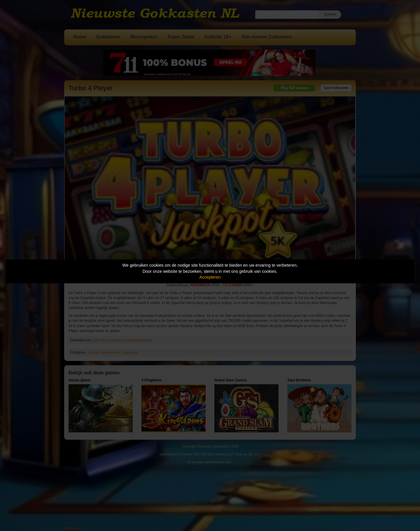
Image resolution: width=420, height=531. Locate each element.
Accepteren (210, 277)
